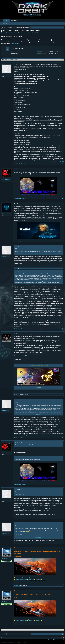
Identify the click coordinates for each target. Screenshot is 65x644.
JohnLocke (5, 214)
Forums (6, 20)
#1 (62, 164)
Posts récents (6, 23)
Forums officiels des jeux (21, 579)
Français (3, 638)
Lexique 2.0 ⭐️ (39, 579)
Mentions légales (52, 638)
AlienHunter (29, 33)
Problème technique (34, 578)
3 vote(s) (51, 51)
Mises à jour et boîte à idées (14, 33)
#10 (62, 583)
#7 (62, 484)
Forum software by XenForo (13, 641)
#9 (62, 543)
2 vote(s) (51, 54)
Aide (57, 638)
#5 (62, 392)
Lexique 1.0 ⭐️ (32, 579)
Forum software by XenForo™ (36, 641)
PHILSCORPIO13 (6, 345)
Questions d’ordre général (21, 578)
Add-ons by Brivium (14, 642)
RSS (63, 638)
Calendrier (14, 20)
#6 (62, 437)
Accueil (60, 638)
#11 (62, 624)
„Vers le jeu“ (15, 44)
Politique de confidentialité (59, 640)
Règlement (50, 640)
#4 (62, 328)
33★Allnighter (6, 179)
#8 (62, 518)
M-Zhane (5, 559)
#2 (62, 198)
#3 (62, 241)
